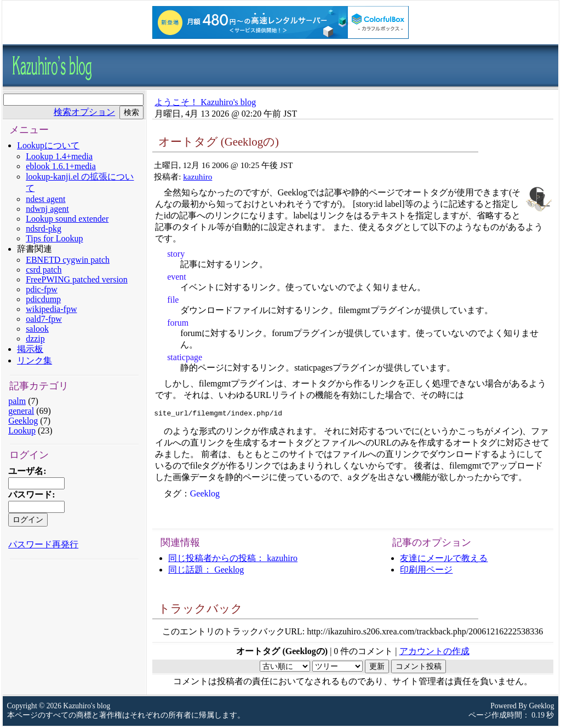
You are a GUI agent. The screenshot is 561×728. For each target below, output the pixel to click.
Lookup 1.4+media (59, 156)
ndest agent (45, 199)
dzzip (35, 339)
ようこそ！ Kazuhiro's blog (205, 102)
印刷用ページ (426, 571)
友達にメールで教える (444, 560)
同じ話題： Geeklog (206, 571)
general (21, 411)
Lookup (22, 431)
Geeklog (23, 421)
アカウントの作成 (434, 653)
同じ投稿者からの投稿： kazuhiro (233, 560)
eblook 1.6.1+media (61, 166)
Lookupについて (48, 145)
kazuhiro (198, 177)
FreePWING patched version (77, 279)
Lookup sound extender (67, 219)
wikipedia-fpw (51, 309)
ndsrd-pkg (44, 229)
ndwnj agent (47, 209)
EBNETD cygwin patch (68, 260)
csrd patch (44, 270)
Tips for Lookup (54, 238)
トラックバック (201, 610)
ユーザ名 (26, 471)
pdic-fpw (42, 289)
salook (37, 329)
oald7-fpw (44, 319)
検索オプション (84, 112)
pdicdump (43, 299)
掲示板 (30, 349)
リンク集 (35, 360)
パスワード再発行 (43, 544)
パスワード (30, 495)
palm (17, 401)
